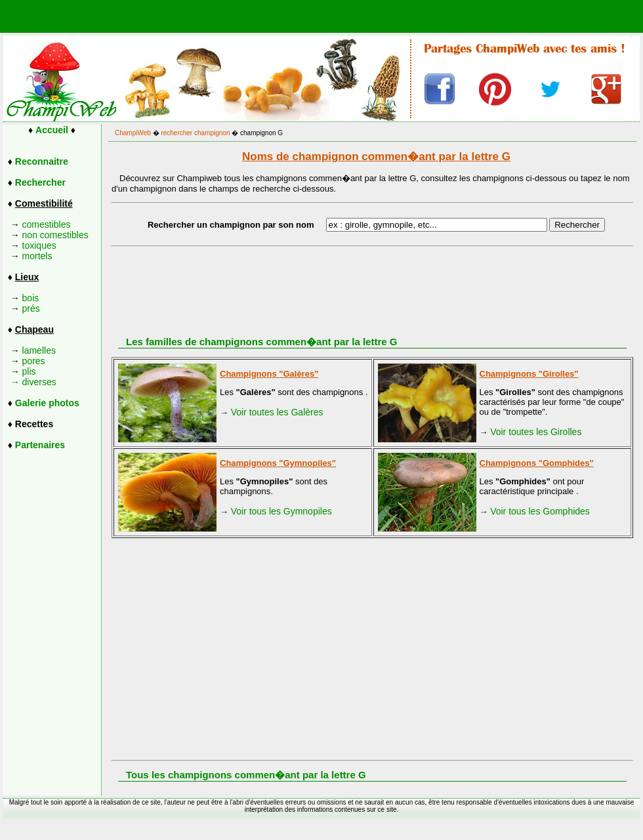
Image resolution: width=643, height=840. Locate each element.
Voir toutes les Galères (277, 412)
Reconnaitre (42, 161)
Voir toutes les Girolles (536, 432)
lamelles (39, 350)
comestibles (47, 224)
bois (31, 298)
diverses (39, 382)
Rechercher (40, 182)
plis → (19, 377)
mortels (37, 256)
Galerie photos (47, 403)
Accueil (52, 130)
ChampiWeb (133, 133)
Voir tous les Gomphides (540, 511)
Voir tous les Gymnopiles (281, 511)
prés (31, 308)
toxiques (39, 245)
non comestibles (55, 235)
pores (34, 361)
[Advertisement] (384, 640)
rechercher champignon (195, 133)
